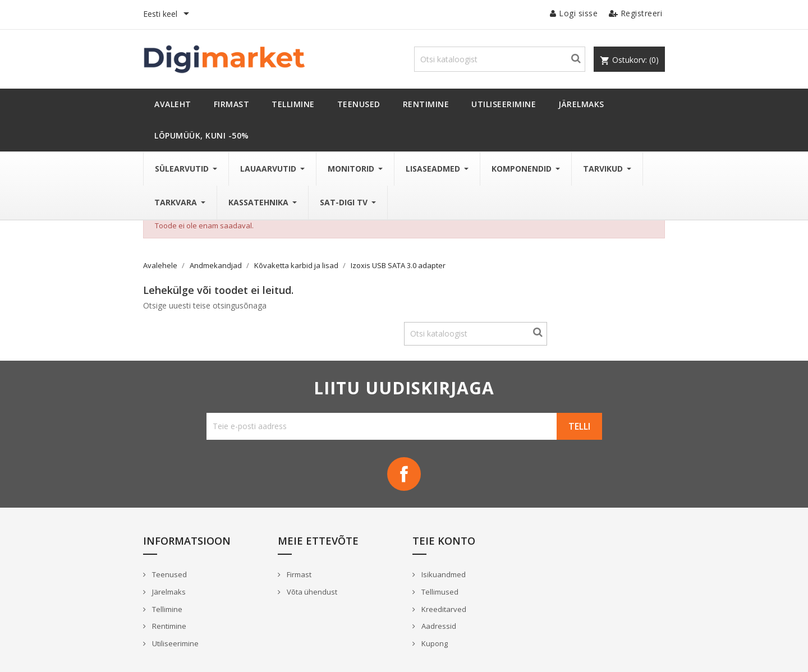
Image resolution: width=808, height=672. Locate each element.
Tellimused (439, 592)
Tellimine (166, 609)
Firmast (298, 574)
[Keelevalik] (168, 15)
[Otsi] (500, 59)
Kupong (434, 643)
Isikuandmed (443, 574)
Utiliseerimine (175, 643)
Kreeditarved (443, 609)
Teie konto (444, 541)
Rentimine (168, 626)
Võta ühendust (311, 592)
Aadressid (438, 626)
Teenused (169, 574)
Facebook (404, 474)
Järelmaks (168, 592)
